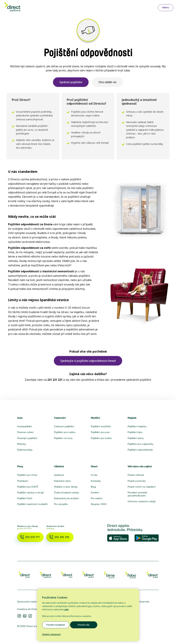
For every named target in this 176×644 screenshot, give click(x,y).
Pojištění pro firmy (27, 475)
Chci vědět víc (108, 82)
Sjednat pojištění (71, 82)
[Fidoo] (131, 575)
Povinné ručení (25, 432)
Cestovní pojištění (64, 426)
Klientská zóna (62, 481)
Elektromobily (25, 450)
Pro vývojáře (61, 504)
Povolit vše (84, 625)
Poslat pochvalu (137, 481)
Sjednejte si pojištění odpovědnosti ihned (88, 361)
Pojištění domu (136, 438)
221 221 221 (55, 380)
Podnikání (23, 481)
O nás (94, 475)
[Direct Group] (24, 575)
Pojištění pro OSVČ (28, 487)
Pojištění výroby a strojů (31, 493)
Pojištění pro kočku (101, 438)
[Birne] (109, 575)
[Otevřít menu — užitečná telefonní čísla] (166, 8)
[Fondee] (152, 575)
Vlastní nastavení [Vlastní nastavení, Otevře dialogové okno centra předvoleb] (51, 634)
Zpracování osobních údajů (33, 602)
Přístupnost (143, 602)
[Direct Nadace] (88, 575)
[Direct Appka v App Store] (119, 538)
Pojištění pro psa (100, 432)
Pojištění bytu (135, 432)
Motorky (22, 444)
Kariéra (95, 493)
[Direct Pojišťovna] (45, 575)
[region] (88, 615)
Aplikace (59, 475)
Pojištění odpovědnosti (140, 450)
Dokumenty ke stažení (66, 498)
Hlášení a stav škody (66, 487)
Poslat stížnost (136, 475)
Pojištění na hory (63, 438)
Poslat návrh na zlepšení (142, 487)
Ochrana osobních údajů (142, 501)
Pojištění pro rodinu (65, 432)
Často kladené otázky (67, 493)
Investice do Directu (28, 609)
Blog (93, 487)
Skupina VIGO (99, 504)
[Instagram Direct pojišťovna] (19, 616)
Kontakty (96, 481)
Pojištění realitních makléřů (32, 504)
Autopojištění (25, 426)
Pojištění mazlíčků (101, 426)
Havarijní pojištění (27, 438)
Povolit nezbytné (56, 625)
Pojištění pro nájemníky (140, 444)
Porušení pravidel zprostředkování (137, 494)
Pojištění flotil (25, 498)
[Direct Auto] (67, 575)
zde (66, 609)
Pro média (97, 498)
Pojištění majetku (137, 426)
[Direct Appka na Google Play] (147, 538)
